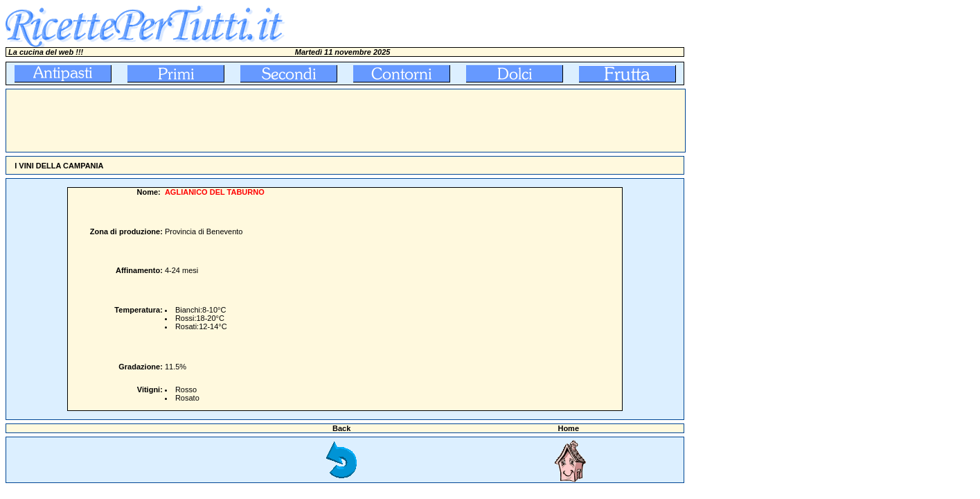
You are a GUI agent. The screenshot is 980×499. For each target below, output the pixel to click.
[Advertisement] (258, 121)
